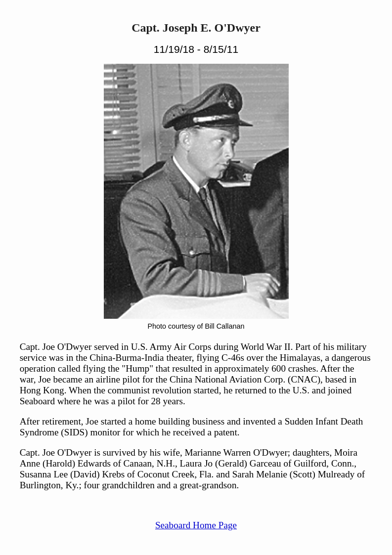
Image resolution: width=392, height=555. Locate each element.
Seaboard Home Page (196, 525)
